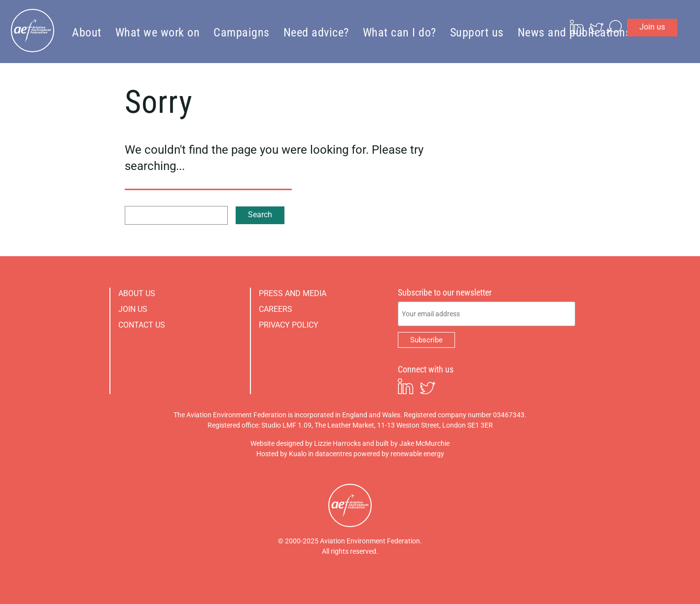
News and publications (575, 32)
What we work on (158, 32)
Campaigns (242, 32)
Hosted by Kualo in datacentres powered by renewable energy (350, 454)
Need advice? (316, 32)
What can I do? (400, 32)
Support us (477, 32)
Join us (671, 12)
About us (137, 293)
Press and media (293, 293)
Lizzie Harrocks (337, 443)
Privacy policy (289, 325)
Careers (276, 309)
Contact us (142, 325)
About (87, 32)
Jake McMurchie (424, 443)
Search (260, 215)
